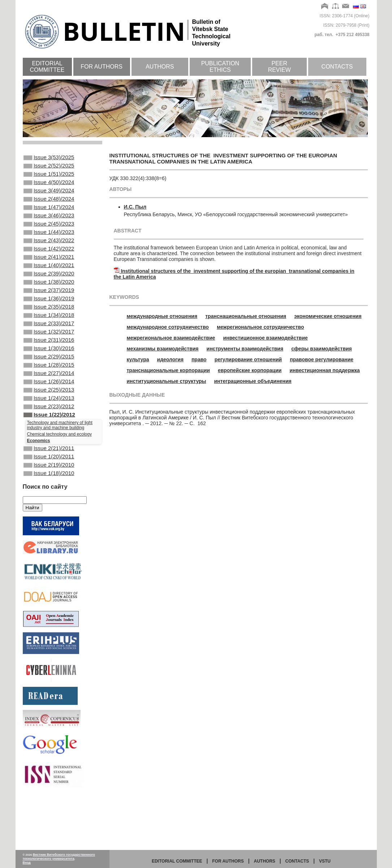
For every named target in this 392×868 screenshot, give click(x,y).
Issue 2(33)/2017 (49, 353)
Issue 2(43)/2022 (49, 256)
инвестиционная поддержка (324, 370)
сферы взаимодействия (322, 349)
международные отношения (162, 316)
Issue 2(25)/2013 (49, 431)
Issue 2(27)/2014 (49, 411)
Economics (39, 487)
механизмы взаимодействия (163, 349)
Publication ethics (220, 67)
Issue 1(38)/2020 (49, 304)
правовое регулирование (322, 359)
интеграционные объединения (253, 381)
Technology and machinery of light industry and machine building (60, 471)
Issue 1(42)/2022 (49, 265)
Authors (160, 67)
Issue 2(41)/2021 (49, 275)
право (199, 359)
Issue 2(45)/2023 (49, 236)
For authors (102, 67)
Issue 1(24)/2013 (49, 441)
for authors (228, 861)
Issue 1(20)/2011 (49, 505)
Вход (27, 863)
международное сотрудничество (168, 327)
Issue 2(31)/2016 (49, 372)
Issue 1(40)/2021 (49, 285)
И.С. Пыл (135, 207)
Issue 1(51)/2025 (49, 178)
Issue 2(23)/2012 (49, 450)
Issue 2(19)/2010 (49, 515)
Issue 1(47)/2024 (49, 217)
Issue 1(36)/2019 (49, 324)
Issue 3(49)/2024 (49, 197)
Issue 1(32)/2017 (49, 363)
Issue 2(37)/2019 (49, 314)
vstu (325, 861)
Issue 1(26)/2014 (49, 421)
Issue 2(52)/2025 (49, 168)
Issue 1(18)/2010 (49, 524)
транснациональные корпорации (168, 370)
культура (138, 359)
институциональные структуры (167, 381)
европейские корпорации (250, 370)
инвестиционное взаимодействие (265, 338)
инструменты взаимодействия (245, 349)
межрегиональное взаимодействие (171, 338)
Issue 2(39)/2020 (49, 295)
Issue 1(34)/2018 (49, 343)
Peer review (279, 67)
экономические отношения (328, 316)
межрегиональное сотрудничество (260, 327)
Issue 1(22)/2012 (49, 460)
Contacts (337, 67)
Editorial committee (47, 67)
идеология (170, 359)
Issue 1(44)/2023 (49, 246)
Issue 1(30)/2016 (49, 382)
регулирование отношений (248, 359)
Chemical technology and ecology (59, 480)
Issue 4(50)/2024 (49, 187)
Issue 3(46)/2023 (49, 226)
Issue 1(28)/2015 (49, 402)
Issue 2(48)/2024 (49, 207)
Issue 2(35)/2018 (49, 333)
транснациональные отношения (246, 316)
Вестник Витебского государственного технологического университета (59, 857)
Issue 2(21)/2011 (49, 495)
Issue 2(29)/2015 (49, 392)
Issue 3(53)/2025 (49, 158)
